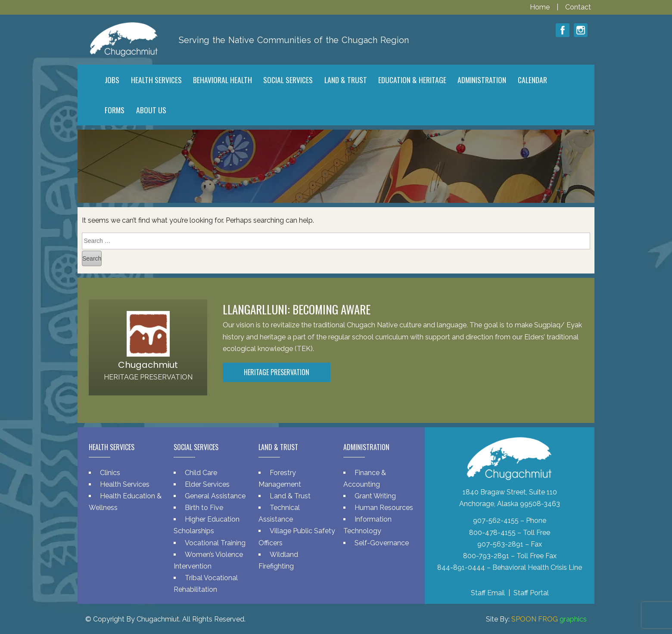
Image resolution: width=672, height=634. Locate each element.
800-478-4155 (492, 533)
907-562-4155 (496, 521)
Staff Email (488, 593)
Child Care (201, 473)
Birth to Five (204, 508)
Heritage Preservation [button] (277, 372)
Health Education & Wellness (125, 502)
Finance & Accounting (365, 479)
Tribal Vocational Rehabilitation (206, 584)
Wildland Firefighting (278, 560)
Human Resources (384, 508)
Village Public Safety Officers (297, 537)
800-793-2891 (486, 556)
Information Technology (367, 525)
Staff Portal (531, 593)
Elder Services (207, 484)
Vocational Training (215, 543)
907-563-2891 (500, 544)
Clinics (110, 473)
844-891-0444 (461, 567)
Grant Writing (375, 496)
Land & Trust (290, 496)
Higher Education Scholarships (207, 525)
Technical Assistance (279, 513)
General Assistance (215, 496)
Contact (578, 7)
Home (541, 7)
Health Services (125, 484)
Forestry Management (280, 479)
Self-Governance (382, 543)
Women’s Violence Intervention (208, 560)
